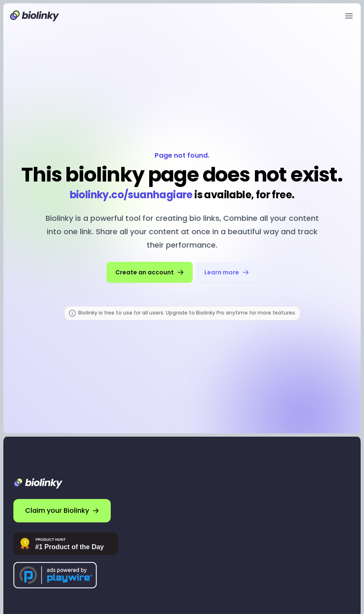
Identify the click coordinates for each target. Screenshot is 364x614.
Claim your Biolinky (62, 510)
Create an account (150, 272)
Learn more (227, 272)
